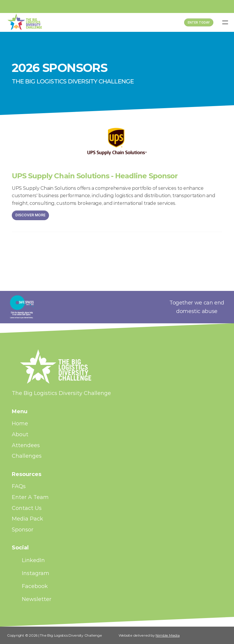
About (20, 434)
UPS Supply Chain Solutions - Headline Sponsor (95, 176)
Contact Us (27, 508)
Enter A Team (30, 497)
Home (20, 424)
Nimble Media (167, 635)
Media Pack (27, 519)
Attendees (26, 445)
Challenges (27, 456)
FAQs (19, 486)
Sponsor (23, 530)
